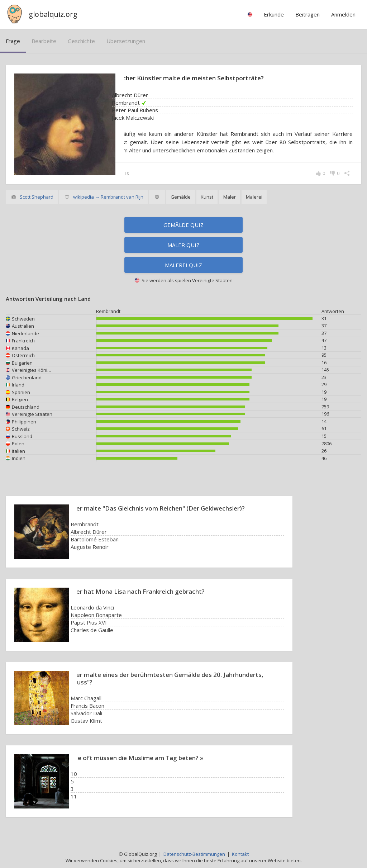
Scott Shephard (37, 197)
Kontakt (240, 854)
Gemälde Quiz (183, 225)
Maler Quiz (183, 245)
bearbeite (44, 41)
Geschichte (81, 41)
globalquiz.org (53, 14)
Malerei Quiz (183, 265)
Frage (13, 41)
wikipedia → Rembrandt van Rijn (108, 197)
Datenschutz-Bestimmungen (194, 854)
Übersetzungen (126, 41)
